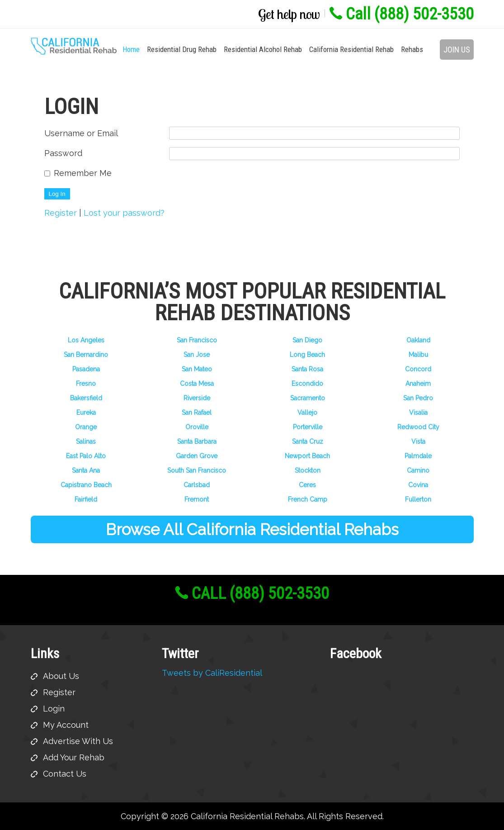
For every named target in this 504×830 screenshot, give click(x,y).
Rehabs (412, 49)
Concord (418, 369)
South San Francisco (197, 470)
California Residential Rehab (351, 49)
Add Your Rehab (74, 757)
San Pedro (418, 398)
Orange (86, 427)
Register (61, 213)
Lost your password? (124, 213)
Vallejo (307, 413)
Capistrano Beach (86, 485)
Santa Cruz (308, 441)
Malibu (418, 355)
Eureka (86, 413)
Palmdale (418, 456)
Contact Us (65, 774)
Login (54, 709)
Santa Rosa (307, 369)
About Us (61, 676)
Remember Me (83, 173)
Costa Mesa (197, 384)
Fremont (197, 499)
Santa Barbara (197, 441)
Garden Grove (197, 456)
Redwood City (418, 427)
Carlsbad (197, 485)
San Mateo (197, 369)
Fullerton (418, 499)
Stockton (308, 470)
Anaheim (418, 384)
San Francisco (197, 340)
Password (63, 153)
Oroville (197, 427)
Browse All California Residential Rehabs (252, 529)
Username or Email (81, 133)
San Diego (307, 340)
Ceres (307, 485)
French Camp (308, 499)
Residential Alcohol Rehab (263, 49)
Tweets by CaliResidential (212, 673)
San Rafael (197, 413)
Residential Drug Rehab (182, 49)
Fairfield (86, 499)
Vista (418, 441)
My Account (66, 725)
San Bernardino (86, 355)
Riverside (197, 398)
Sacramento (308, 398)
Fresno (86, 384)
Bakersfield (86, 398)
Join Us (457, 50)
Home (131, 49)
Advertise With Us (78, 741)
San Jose (197, 355)
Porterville (308, 427)
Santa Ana (86, 470)
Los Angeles (86, 340)
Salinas (86, 441)
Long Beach (307, 355)
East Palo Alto (86, 456)
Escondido (307, 384)
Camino (418, 470)
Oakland (418, 340)
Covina (418, 485)
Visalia (418, 413)
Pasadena (86, 369)
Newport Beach (307, 456)
